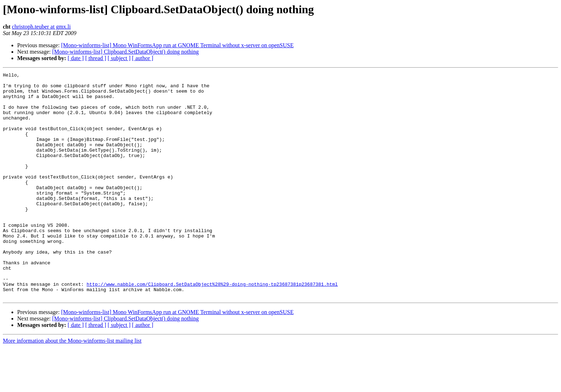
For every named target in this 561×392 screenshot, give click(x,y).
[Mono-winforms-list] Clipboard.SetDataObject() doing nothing (126, 52)
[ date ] (76, 58)
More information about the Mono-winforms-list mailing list (72, 386)
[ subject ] (119, 58)
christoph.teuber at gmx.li (41, 27)
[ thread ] (96, 58)
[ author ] (143, 58)
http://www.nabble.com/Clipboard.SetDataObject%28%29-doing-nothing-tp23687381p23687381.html (212, 327)
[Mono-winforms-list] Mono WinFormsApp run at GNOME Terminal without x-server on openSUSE (177, 45)
